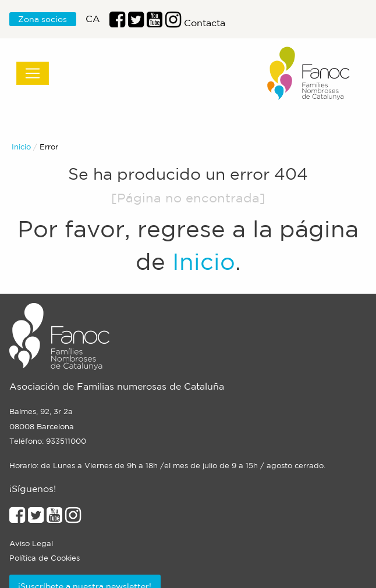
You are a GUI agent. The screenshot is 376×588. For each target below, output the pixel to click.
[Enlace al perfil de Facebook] (117, 23)
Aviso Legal (31, 544)
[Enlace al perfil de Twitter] (136, 23)
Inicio (21, 147)
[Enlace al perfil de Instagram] (73, 518)
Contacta (205, 23)
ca (93, 19)
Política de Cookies (45, 558)
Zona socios (42, 19)
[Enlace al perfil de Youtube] (155, 23)
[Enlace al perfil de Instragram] (173, 23)
